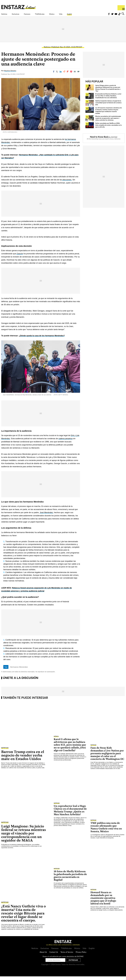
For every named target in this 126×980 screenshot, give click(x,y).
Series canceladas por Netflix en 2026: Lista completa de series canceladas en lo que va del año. (108, 129)
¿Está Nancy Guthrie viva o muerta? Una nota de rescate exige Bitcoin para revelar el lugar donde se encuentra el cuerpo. (24, 917)
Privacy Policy (81, 956)
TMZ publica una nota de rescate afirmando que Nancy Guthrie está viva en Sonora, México (106, 831)
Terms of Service (67, 956)
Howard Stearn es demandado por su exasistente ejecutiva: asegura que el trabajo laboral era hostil (103, 902)
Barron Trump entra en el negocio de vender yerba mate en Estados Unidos (23, 759)
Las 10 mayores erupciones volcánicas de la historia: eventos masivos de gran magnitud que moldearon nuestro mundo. (109, 114)
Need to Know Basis (99, 140)
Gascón (20, 257)
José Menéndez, (47, 516)
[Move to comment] (78, 75)
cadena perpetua (65, 442)
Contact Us (54, 956)
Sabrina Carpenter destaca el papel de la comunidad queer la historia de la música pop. (108, 106)
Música (69, 15)
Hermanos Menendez (19, 671)
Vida (80, 15)
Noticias (6, 15)
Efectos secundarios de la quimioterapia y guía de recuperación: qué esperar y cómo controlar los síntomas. (108, 122)
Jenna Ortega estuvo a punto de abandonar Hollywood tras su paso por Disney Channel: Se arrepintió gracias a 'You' (108, 92)
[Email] (75, 75)
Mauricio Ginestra (10, 74)
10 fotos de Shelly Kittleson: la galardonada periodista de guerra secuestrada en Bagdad (70, 879)
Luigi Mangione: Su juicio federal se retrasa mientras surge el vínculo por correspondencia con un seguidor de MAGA (24, 837)
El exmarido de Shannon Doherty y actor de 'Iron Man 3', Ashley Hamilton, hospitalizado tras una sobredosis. (108, 99)
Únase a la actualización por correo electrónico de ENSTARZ (63, 960)
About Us (43, 956)
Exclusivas (21, 15)
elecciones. (67, 183)
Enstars (18, 7)
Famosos (36, 15)
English (91, 15)
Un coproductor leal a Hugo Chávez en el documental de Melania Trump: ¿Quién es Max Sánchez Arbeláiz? (70, 814)
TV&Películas (53, 15)
